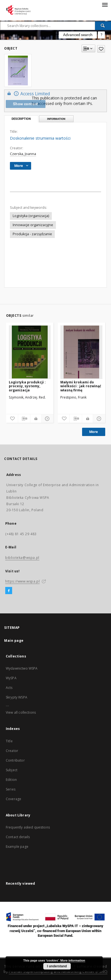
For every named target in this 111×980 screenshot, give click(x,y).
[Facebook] (9, 591)
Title (9, 741)
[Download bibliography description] (24, 419)
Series (11, 789)
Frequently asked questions (28, 827)
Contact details (18, 837)
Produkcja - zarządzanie (32, 234)
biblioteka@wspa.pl (22, 558)
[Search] (103, 26)
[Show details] (47, 419)
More (94, 432)
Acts (9, 688)
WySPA (11, 678)
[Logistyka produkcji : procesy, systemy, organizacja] (30, 352)
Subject (12, 770)
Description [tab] (21, 119)
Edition (11, 780)
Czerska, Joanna (23, 154)
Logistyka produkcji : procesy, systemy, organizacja (27, 386)
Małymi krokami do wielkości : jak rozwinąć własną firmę (81, 386)
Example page (17, 847)
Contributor (15, 760)
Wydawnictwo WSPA (22, 668)
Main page (14, 641)
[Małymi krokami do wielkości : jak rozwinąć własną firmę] (81, 352)
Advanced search (78, 35)
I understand (57, 966)
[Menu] (105, 4)
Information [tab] (56, 119)
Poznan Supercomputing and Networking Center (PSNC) (58, 972)
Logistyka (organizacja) (31, 216)
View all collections (21, 712)
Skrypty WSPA (17, 697)
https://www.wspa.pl (22, 581)
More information (73, 960)
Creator (12, 751)
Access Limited (28, 94)
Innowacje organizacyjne (33, 225)
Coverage (13, 799)
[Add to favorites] (101, 49)
